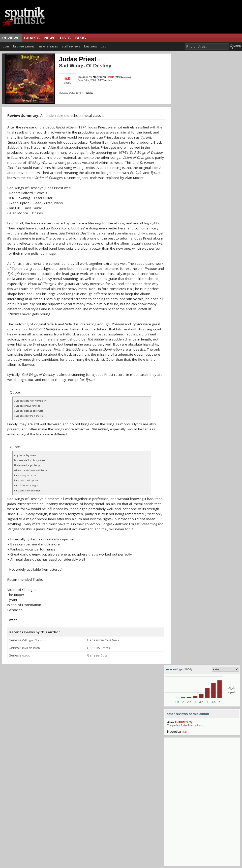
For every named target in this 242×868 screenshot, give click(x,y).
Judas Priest (80, 59)
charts (32, 38)
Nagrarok (99, 77)
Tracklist (88, 93)
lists (65, 38)
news (50, 38)
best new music (95, 46)
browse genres (24, 46)
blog (81, 38)
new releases (48, 46)
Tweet (12, 620)
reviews (11, 38)
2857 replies (105, 80)
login (5, 46)
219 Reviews (123, 77)
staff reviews (71, 46)
